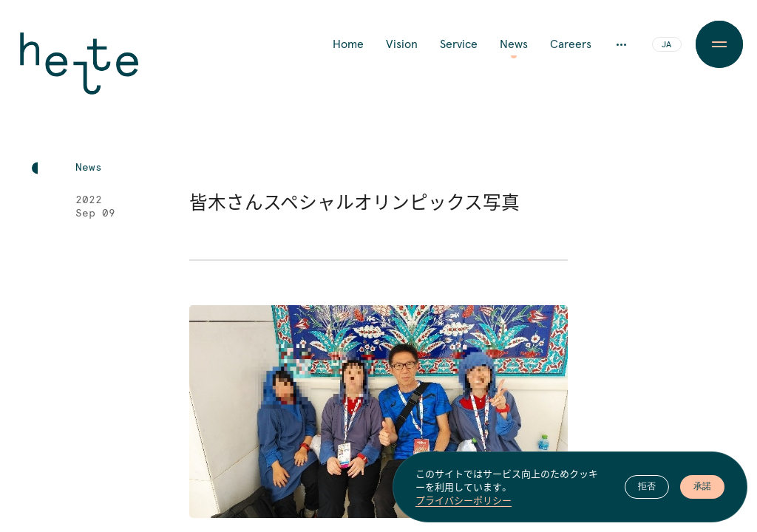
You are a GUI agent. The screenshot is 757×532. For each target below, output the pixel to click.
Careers (571, 44)
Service (459, 44)
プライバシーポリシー (464, 501)
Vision (402, 44)
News (514, 44)
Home (348, 44)
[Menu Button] (719, 44)
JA (666, 45)
